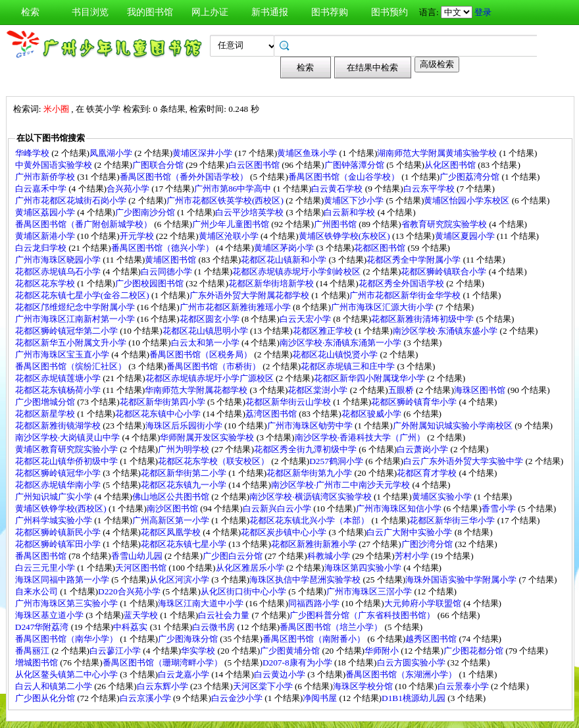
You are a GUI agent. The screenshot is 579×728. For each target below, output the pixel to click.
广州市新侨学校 (46, 177)
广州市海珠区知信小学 (400, 508)
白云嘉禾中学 (42, 189)
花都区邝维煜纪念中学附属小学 (76, 307)
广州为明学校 (185, 449)
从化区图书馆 (451, 165)
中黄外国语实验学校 (55, 165)
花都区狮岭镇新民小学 (59, 532)
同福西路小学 (315, 603)
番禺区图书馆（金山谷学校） (345, 177)
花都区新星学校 (46, 414)
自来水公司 (38, 591)
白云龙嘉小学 (185, 674)
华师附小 (383, 651)
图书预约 (390, 12)
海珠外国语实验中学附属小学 (462, 580)
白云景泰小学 (464, 686)
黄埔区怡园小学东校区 (467, 200)
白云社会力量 (225, 615)
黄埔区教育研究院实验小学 (67, 449)
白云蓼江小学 (116, 651)
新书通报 (270, 12)
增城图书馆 (38, 663)
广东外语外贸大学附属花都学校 (250, 295)
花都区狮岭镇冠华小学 (59, 473)
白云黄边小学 (281, 674)
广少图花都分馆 (474, 651)
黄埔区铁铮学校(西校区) (62, 508)
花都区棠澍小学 (318, 390)
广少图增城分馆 (46, 402)
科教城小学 (330, 556)
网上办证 (210, 12)
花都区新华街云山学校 (289, 402)
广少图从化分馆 (46, 698)
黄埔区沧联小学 (230, 236)
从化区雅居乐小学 (251, 568)
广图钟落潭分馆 (355, 165)
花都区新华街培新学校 (272, 283)
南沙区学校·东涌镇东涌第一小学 (342, 343)
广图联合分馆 (159, 165)
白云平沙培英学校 (250, 212)
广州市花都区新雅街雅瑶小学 (236, 307)
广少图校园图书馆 (150, 283)
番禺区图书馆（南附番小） (315, 639)
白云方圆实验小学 (412, 663)
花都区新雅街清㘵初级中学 (423, 319)
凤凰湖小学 (112, 153)
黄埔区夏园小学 (466, 236)
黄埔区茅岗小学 (285, 248)
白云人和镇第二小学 (55, 686)
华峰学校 (33, 153)
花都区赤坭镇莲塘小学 (59, 378)
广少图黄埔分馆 (291, 651)
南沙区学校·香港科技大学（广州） (361, 437)
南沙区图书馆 (173, 508)
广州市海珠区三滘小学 (370, 591)
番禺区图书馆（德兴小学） (164, 248)
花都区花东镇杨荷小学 (59, 390)
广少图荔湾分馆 (470, 177)
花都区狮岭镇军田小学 (59, 544)
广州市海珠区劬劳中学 (311, 426)
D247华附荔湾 (43, 627)
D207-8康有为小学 (298, 663)
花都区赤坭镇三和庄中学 (349, 366)
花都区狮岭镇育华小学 (415, 402)
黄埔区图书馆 (171, 260)
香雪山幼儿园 (138, 556)
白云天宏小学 (306, 319)
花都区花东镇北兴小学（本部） (310, 520)
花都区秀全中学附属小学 (415, 260)
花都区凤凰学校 (172, 532)
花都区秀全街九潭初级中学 (306, 449)
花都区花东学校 (46, 283)
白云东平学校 (430, 189)
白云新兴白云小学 (278, 508)
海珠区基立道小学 (50, 615)
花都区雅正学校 (324, 331)
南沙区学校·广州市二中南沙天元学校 (342, 485)
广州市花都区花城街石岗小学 (72, 200)
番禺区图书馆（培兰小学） (332, 627)
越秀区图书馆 (432, 639)
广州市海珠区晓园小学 (59, 260)
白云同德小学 (167, 272)
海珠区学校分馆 (364, 686)
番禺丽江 (33, 651)
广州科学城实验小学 (55, 520)
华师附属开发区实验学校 (208, 437)
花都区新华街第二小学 (185, 473)
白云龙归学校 (42, 248)
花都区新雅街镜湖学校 (59, 426)
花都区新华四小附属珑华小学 (370, 378)
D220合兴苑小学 (130, 591)
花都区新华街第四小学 (164, 402)
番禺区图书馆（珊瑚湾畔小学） (164, 663)
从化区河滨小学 (180, 580)
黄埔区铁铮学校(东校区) (345, 236)
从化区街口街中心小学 (244, 591)
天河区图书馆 (142, 568)
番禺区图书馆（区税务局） (202, 354)
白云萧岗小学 (423, 449)
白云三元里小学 (46, 568)
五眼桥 (402, 390)
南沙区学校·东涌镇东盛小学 (446, 331)
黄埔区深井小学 (203, 153)
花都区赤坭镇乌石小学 (59, 272)
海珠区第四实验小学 (364, 568)
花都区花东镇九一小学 (185, 485)
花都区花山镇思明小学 (206, 331)
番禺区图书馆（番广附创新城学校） (85, 224)
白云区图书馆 (255, 165)
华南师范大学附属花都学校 (197, 390)
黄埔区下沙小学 (355, 200)
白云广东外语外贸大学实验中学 (464, 461)
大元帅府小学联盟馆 (424, 603)
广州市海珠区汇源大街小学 (383, 307)
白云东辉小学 (164, 686)
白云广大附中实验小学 (410, 532)
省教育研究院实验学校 (445, 224)
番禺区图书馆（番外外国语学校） (185, 177)
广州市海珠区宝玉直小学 (63, 354)
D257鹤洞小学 (337, 461)
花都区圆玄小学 (211, 319)
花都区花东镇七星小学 (185, 544)
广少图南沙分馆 (146, 212)
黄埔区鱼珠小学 (308, 153)
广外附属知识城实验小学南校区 (454, 426)
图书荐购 (330, 12)
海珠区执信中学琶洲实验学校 (306, 580)
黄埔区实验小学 (443, 497)
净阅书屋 (321, 698)
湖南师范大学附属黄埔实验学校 (438, 153)
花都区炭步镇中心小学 (285, 532)
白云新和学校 (350, 212)
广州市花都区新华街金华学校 (406, 295)
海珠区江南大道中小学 (202, 603)
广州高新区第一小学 (172, 520)
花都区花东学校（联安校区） (214, 461)
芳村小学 (413, 556)
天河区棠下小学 (264, 686)
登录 (483, 12)
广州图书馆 (336, 224)
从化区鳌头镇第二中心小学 (67, 674)
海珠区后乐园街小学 (185, 426)
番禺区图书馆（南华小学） (67, 639)
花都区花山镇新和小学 (285, 260)
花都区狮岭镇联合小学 (444, 272)
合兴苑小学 (129, 189)
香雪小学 (500, 508)
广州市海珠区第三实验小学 (67, 603)
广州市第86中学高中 (234, 189)
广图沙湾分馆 (428, 544)
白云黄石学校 (338, 189)
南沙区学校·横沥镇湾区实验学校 (312, 497)
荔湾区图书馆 (272, 414)
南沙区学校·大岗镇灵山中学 (69, 437)
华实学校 (199, 651)
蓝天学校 (142, 615)
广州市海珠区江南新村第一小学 (76, 319)
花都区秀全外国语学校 (402, 283)
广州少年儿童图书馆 (232, 224)
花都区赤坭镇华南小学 (59, 485)
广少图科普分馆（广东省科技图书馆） (363, 615)
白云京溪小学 (146, 698)
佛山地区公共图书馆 (172, 497)
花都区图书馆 (381, 248)
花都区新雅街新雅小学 (315, 544)
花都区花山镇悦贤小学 (336, 354)
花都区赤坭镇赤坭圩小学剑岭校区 (297, 272)
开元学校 (138, 236)
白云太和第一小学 (206, 343)
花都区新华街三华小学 (453, 520)
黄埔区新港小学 (46, 236)
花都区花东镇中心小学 (159, 414)
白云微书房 (214, 627)
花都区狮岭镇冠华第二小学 (67, 331)
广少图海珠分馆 (189, 639)
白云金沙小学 (238, 698)
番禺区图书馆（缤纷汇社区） (72, 366)
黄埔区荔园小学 (46, 212)
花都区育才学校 (428, 473)
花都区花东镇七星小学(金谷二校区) (83, 295)
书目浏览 (90, 12)
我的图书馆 (150, 12)
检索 (30, 12)
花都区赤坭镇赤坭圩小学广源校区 (211, 378)
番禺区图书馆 (42, 556)
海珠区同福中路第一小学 (63, 580)
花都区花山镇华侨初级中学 (67, 461)
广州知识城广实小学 (55, 497)
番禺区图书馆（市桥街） (214, 366)
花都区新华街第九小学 (310, 473)
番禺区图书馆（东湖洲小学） (402, 674)
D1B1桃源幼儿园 (415, 698)
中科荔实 (131, 627)
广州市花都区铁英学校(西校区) (226, 200)
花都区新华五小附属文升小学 (72, 343)
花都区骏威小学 (372, 414)
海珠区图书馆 (481, 390)
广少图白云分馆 (234, 556)
